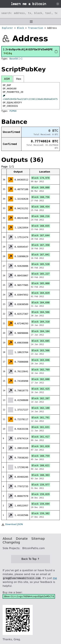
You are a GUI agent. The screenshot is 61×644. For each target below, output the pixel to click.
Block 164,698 (41, 303)
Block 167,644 (41, 235)
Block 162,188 (41, 408)
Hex (19, 79)
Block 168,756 (41, 197)
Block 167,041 (41, 255)
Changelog (11, 542)
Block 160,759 (41, 456)
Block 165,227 (41, 274)
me (55, 578)
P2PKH (13, 111)
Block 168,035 (41, 226)
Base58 (14, 59)
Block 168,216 (41, 216)
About (7, 539)
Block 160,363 (41, 475)
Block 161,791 (41, 418)
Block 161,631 (41, 427)
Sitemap (38, 539)
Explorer (7, 28)
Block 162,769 (41, 370)
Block (20, 28)
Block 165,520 (41, 264)
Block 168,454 (41, 207)
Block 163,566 (41, 350)
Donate (22, 539)
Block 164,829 (41, 293)
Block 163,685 (41, 341)
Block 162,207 (41, 398)
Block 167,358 (41, 245)
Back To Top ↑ (30, 559)
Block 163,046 (41, 360)
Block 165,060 (41, 283)
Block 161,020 (41, 446)
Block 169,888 (41, 187)
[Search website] (30, 13)
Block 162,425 (41, 389)
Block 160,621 (41, 465)
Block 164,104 (41, 331)
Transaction (36, 28)
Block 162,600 (41, 379)
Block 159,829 (41, 494)
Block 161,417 (41, 437)
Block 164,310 (41, 322)
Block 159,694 (41, 504)
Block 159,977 (41, 485)
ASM (7, 79)
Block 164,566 (41, 312)
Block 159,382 (41, 513)
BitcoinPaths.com (34, 548)
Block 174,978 (41, 178)
